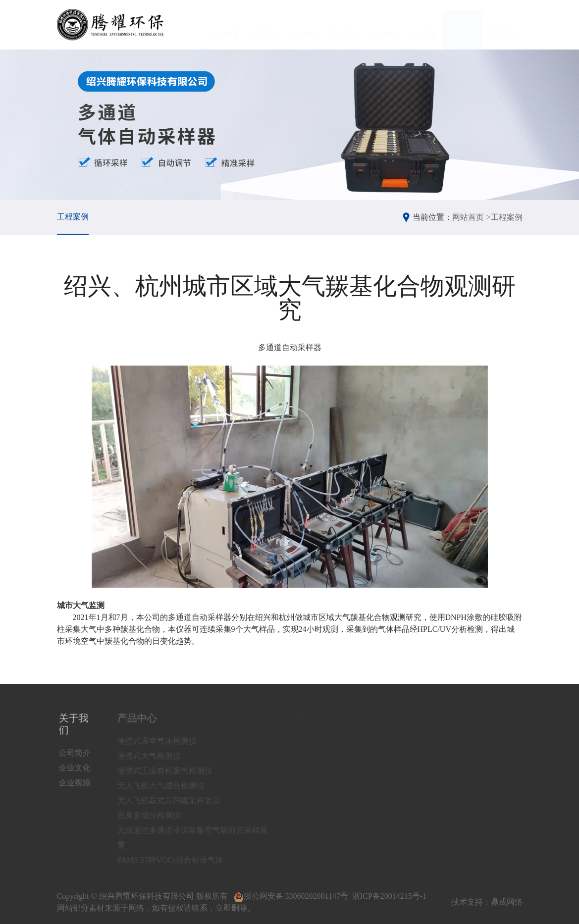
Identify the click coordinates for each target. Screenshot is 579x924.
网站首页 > (471, 217)
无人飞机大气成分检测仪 (168, 786)
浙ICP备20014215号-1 (389, 896)
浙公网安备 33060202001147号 (291, 896)
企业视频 (76, 783)
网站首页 (225, 25)
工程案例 (463, 25)
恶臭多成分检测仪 (157, 815)
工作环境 (344, 25)
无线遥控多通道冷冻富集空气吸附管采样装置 (200, 838)
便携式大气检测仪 (157, 756)
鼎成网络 (507, 902)
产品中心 (305, 25)
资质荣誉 (423, 25)
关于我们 (265, 25)
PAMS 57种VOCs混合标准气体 (178, 860)
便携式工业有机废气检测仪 (172, 771)
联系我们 (503, 25)
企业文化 (76, 768)
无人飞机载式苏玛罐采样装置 (176, 800)
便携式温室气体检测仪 (164, 741)
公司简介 (76, 753)
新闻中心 (384, 25)
